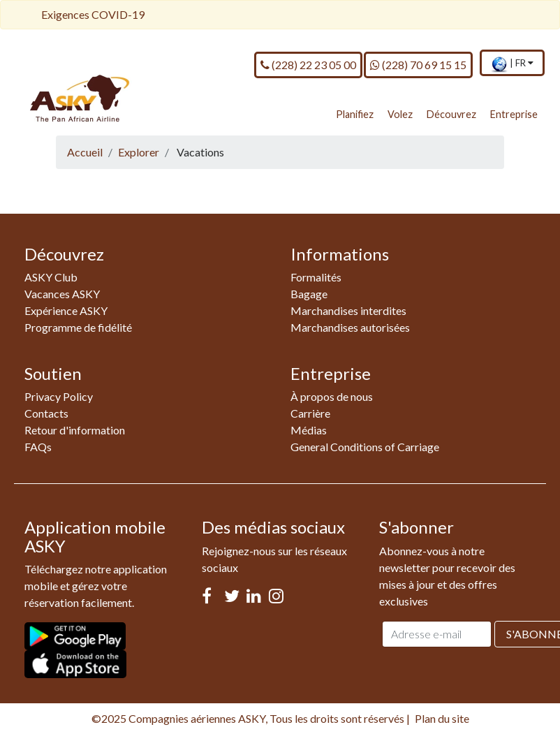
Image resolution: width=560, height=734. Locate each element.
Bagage (309, 294)
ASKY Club (51, 277)
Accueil (85, 152)
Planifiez (355, 114)
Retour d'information (75, 430)
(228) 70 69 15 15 (418, 64)
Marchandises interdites (348, 310)
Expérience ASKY (66, 310)
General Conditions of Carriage (365, 447)
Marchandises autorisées (350, 327)
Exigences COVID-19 (93, 14)
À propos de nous (332, 396)
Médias (309, 430)
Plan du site (442, 718)
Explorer (139, 152)
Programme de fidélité (78, 327)
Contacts (46, 413)
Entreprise (514, 114)
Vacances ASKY (62, 294)
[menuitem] (513, 64)
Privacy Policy (59, 396)
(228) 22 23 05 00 (308, 64)
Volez (400, 114)
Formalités (316, 277)
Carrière (310, 413)
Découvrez (451, 114)
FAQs (38, 447)
